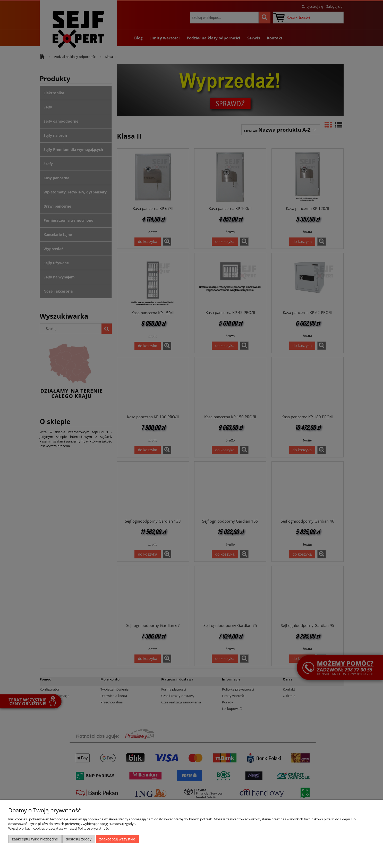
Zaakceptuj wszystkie (117, 839)
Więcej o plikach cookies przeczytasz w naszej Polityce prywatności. (59, 828)
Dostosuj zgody (79, 839)
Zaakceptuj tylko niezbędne (35, 839)
